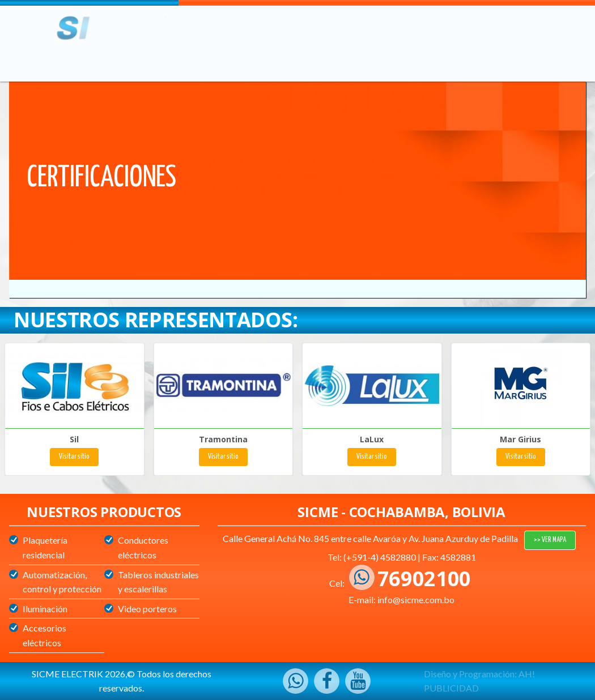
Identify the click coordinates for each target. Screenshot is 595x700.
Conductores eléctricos (143, 547)
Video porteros (147, 609)
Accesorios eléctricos (44, 635)
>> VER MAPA (550, 540)
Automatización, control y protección (62, 582)
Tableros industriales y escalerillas (158, 582)
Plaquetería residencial (45, 547)
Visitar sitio (74, 457)
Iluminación (45, 609)
